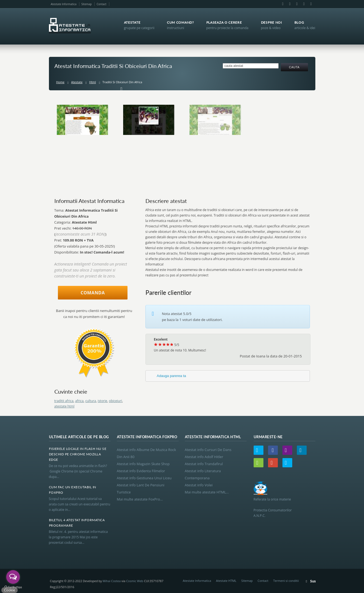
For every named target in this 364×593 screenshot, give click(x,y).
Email (290, 4)
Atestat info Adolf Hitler (204, 457)
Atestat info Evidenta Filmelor (141, 471)
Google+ (304, 4)
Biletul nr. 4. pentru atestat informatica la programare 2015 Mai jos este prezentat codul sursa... (78, 537)
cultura (91, 401)
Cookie (9, 590)
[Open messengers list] (13, 577)
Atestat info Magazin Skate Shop (143, 464)
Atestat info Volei (199, 485)
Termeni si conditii (286, 581)
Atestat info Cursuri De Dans (208, 450)
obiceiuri (116, 401)
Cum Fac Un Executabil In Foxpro (73, 490)
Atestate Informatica (64, 4)
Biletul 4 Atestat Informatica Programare (77, 523)
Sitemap (86, 4)
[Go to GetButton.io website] (13, 587)
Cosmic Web (135, 581)
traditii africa (64, 401)
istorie (102, 401)
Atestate (77, 82)
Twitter (259, 450)
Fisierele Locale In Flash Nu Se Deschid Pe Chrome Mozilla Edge (78, 454)
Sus (313, 581)
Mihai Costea (112, 581)
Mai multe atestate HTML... (207, 492)
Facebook (283, 4)
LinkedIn (297, 4)
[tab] (228, 376)
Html (93, 82)
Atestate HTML (226, 581)
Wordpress (259, 463)
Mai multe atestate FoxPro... (140, 499)
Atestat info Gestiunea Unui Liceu (144, 478)
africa (79, 401)
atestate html (64, 406)
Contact (101, 4)
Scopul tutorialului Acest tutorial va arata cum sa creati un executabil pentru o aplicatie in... (80, 504)
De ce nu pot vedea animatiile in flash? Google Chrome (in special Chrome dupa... (79, 471)
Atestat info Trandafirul (204, 464)
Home (60, 82)
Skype (311, 4)
